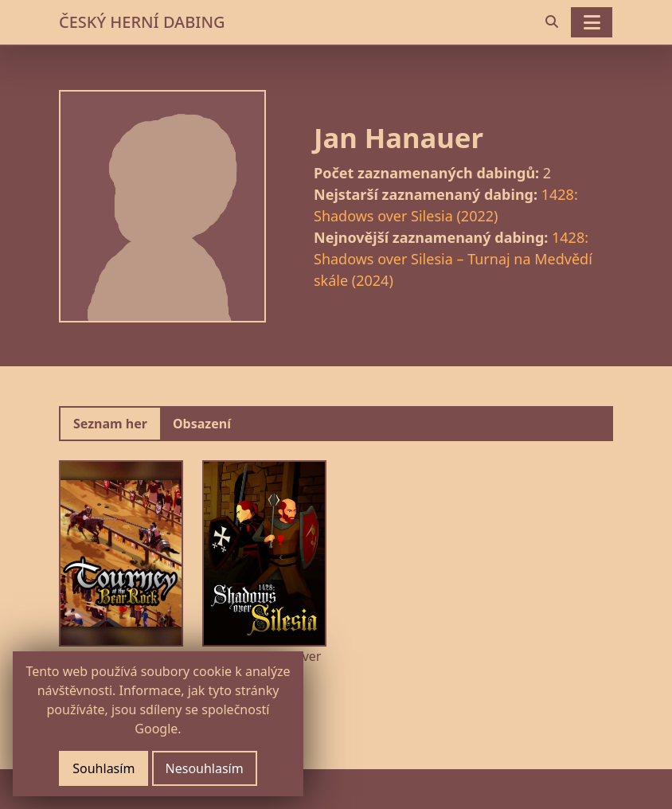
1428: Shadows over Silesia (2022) (446, 205)
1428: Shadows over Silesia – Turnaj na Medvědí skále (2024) (453, 259)
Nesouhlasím (205, 768)
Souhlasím (104, 768)
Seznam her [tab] (110, 424)
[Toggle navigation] (592, 22)
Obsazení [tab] (202, 424)
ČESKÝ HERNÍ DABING (142, 22)
